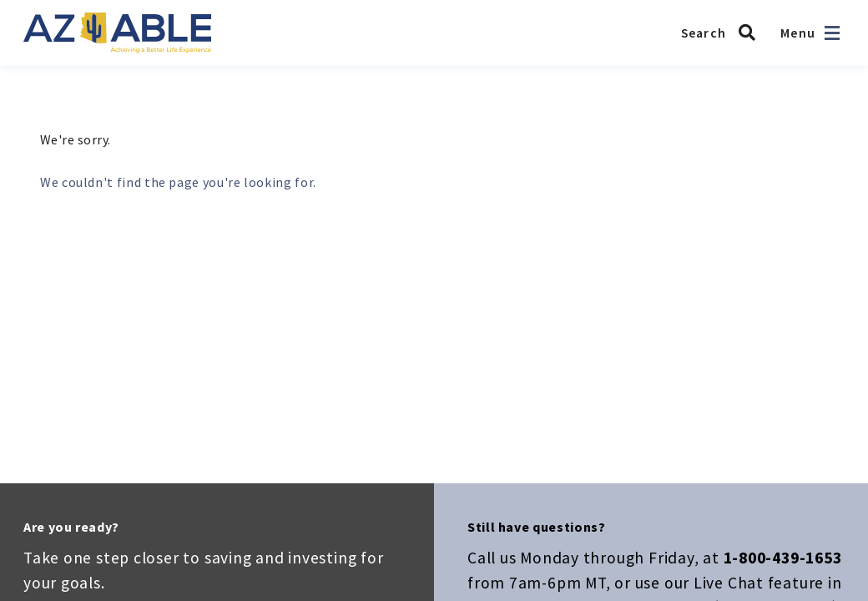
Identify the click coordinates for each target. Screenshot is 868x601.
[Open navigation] (832, 33)
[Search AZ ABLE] (723, 33)
